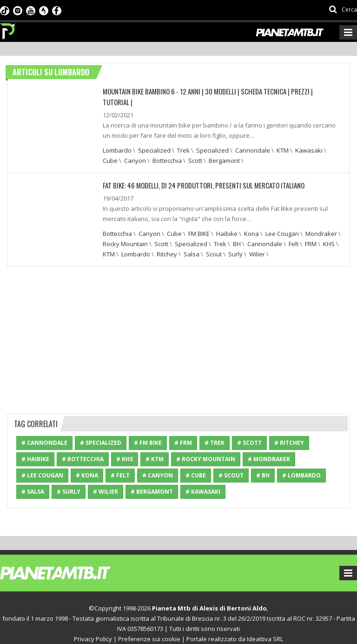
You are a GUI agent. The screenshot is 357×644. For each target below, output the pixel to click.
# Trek (215, 431)
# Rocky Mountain (206, 447)
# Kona (87, 464)
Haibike (227, 222)
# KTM (155, 447)
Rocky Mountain (125, 232)
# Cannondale (44, 431)
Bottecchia (167, 149)
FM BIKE (199, 222)
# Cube (196, 464)
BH (237, 232)
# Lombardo (301, 464)
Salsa (192, 242)
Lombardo (117, 139)
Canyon (135, 149)
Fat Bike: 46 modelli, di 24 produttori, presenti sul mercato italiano (197, 174)
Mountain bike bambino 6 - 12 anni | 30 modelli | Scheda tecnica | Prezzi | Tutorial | (215, 91)
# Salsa (33, 480)
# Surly (69, 480)
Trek (183, 139)
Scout (214, 242)
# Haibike (35, 447)
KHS (329, 232)
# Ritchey (289, 431)
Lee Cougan (282, 222)
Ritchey (167, 242)
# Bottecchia (83, 447)
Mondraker (321, 222)
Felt (294, 232)
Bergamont (224, 149)
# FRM (183, 431)
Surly (235, 242)
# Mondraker (269, 447)
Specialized (154, 139)
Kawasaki (309, 139)
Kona (251, 222)
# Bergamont (152, 480)
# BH (263, 464)
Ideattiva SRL (265, 627)
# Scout (231, 464)
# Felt (120, 464)
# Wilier (106, 480)
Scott (195, 149)
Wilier (257, 242)
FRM (311, 232)
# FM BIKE (148, 431)
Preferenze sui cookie (149, 627)
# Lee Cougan (42, 464)
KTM (283, 139)
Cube (110, 149)
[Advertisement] (178, 327)
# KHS (125, 447)
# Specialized (101, 431)
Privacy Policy (93, 627)
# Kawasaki (203, 480)
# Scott (249, 431)
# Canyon (158, 464)
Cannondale (253, 139)
